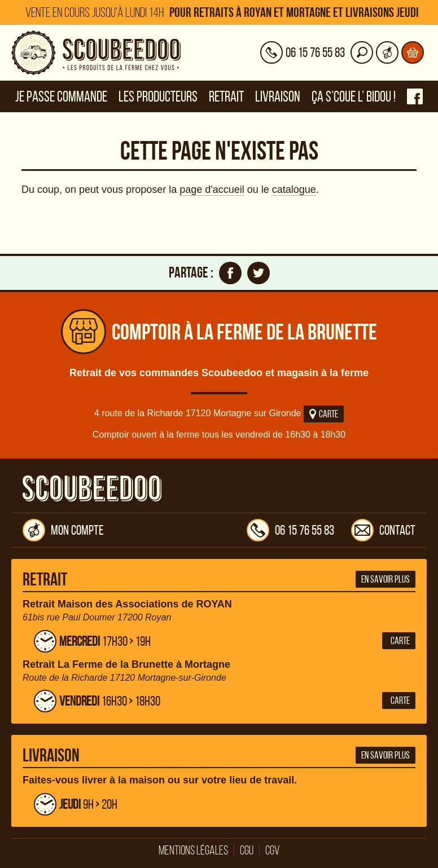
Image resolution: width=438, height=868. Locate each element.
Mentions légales (193, 851)
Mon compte (63, 530)
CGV (273, 851)
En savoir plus (386, 579)
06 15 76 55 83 (290, 530)
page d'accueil (212, 190)
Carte (324, 414)
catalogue (294, 190)
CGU (247, 851)
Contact (383, 530)
